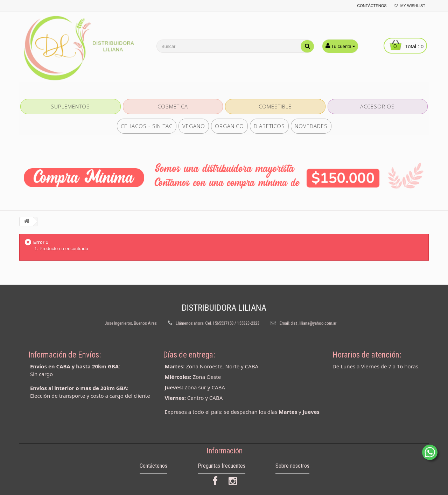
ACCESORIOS (377, 106)
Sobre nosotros (292, 474)
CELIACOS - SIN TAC (147, 126)
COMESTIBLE (275, 106)
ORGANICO (229, 126)
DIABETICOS (269, 126)
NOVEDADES (311, 126)
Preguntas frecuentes (222, 474)
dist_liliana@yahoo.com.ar (293, 321)
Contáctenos (372, 6)
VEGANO (194, 126)
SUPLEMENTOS (70, 106)
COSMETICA (173, 106)
